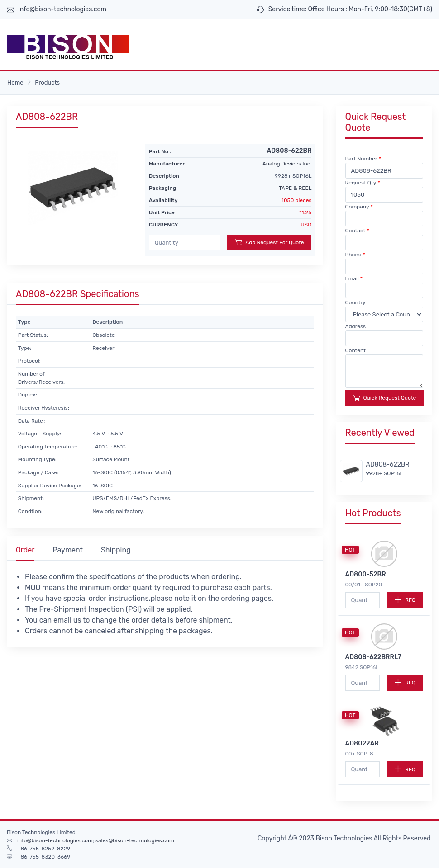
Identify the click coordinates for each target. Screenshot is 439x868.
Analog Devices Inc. (287, 164)
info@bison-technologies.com (62, 9)
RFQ (405, 600)
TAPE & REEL (295, 188)
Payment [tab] (68, 550)
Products (47, 83)
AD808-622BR (388, 465)
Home (15, 83)
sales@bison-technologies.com (135, 840)
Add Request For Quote (269, 242)
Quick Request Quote (385, 398)
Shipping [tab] (116, 550)
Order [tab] (25, 550)
